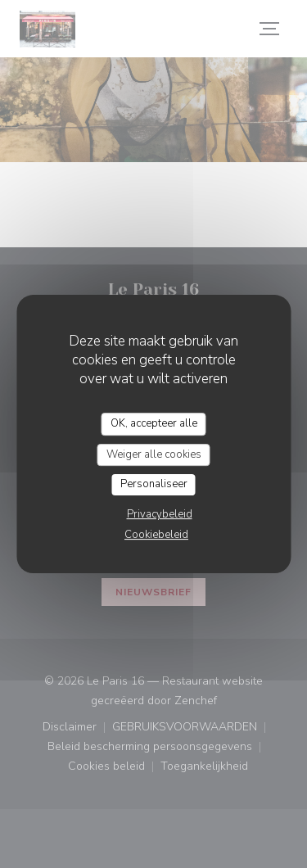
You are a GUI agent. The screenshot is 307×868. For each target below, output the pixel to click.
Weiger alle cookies (154, 454)
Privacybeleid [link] (160, 514)
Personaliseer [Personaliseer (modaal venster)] (154, 484)
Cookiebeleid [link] (156, 535)
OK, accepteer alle (154, 423)
